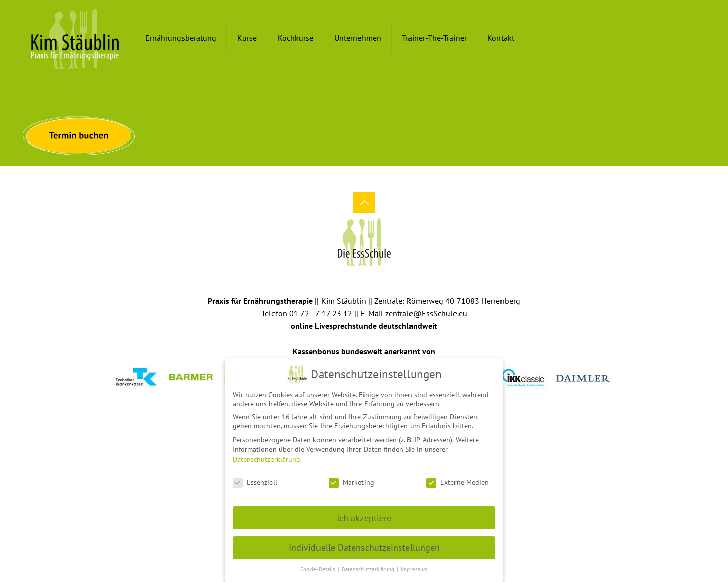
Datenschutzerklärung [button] (369, 566)
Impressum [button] (414, 566)
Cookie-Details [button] (318, 566)
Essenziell (255, 479)
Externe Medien (458, 479)
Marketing (351, 479)
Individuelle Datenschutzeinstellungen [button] (364, 544)
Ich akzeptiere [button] (364, 514)
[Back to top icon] (364, 203)
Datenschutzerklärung (266, 456)
